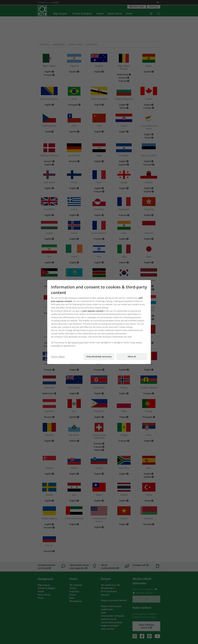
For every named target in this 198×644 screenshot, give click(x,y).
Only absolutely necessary (99, 357)
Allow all (132, 357)
